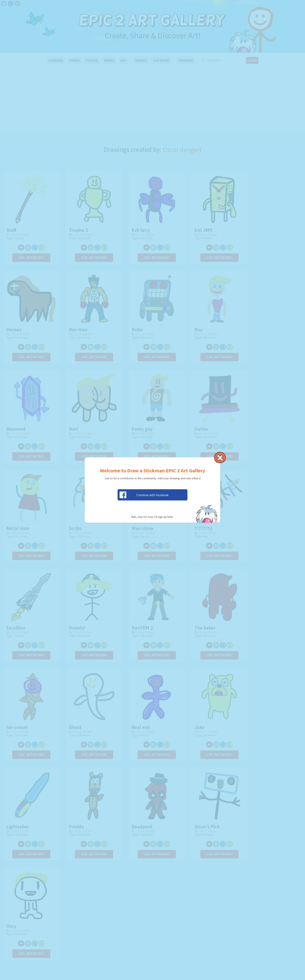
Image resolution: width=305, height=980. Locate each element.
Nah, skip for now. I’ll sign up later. (152, 517)
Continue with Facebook (143, 495)
